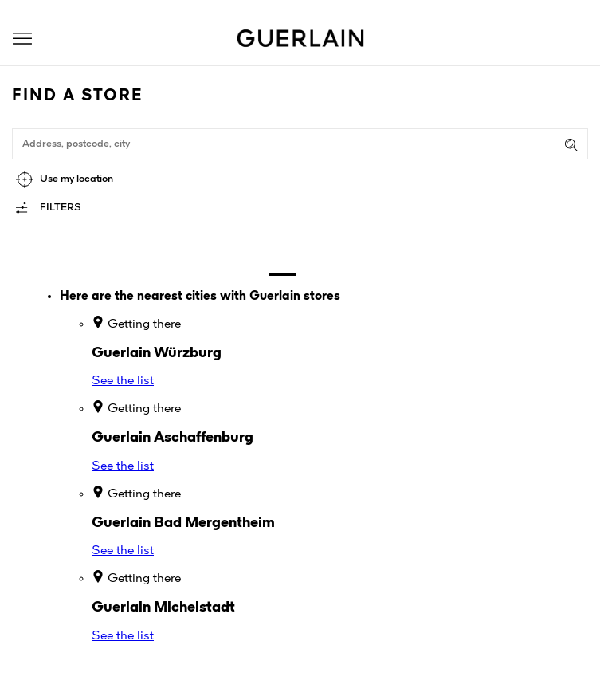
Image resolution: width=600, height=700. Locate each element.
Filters (61, 208)
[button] (22, 39)
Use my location (76, 179)
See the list (123, 381)
